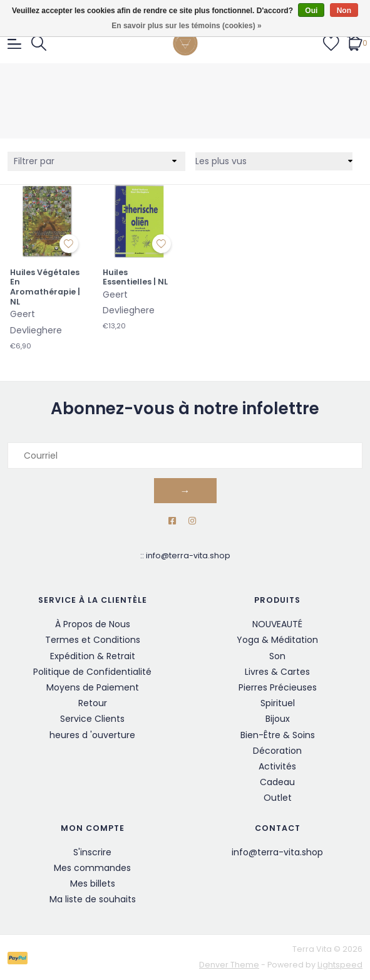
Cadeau (277, 782)
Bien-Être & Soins (278, 735)
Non (344, 11)
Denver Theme (229, 965)
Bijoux (278, 719)
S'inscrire (92, 852)
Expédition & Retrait (93, 656)
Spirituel (278, 703)
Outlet (278, 798)
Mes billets (93, 884)
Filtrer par (34, 161)
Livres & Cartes (277, 672)
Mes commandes (92, 868)
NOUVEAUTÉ (277, 624)
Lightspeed (340, 965)
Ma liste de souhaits (93, 899)
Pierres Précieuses (278, 687)
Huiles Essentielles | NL (135, 277)
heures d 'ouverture (92, 735)
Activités (277, 766)
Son (277, 656)
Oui (311, 11)
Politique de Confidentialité (92, 672)
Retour (93, 703)
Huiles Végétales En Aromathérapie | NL (45, 287)
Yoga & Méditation (277, 640)
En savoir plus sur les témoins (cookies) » (186, 26)
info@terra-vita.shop (188, 555)
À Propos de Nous (93, 624)
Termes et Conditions (93, 640)
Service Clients (92, 719)
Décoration (277, 751)
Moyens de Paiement (93, 687)
